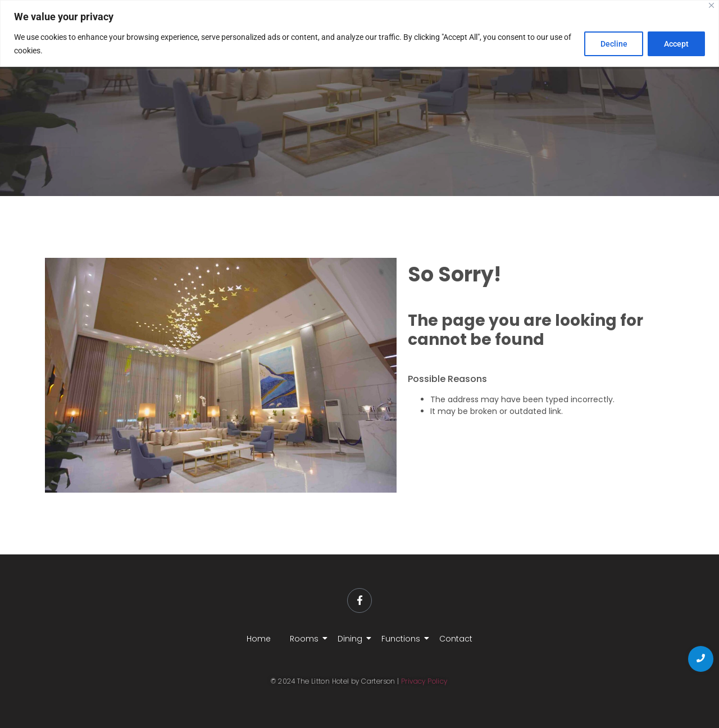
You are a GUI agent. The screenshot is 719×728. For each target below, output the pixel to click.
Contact (456, 639)
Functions (403, 639)
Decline (613, 44)
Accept (676, 44)
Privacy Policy (424, 681)
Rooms (306, 639)
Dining (352, 639)
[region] (359, 33)
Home (259, 639)
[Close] (711, 5)
